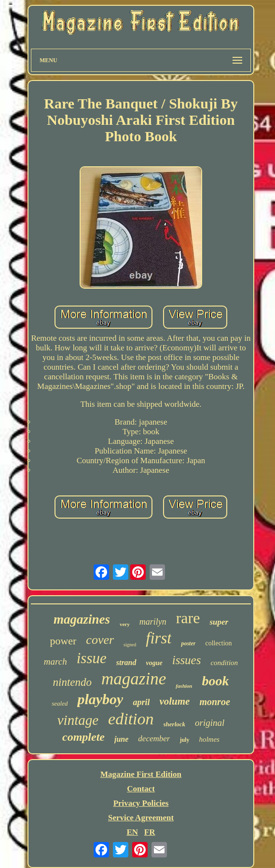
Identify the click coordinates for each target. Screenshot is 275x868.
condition (224, 663)
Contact (141, 789)
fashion (184, 686)
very (125, 624)
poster (188, 643)
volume (174, 701)
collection (218, 643)
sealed (60, 703)
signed (130, 645)
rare (188, 618)
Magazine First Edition (141, 774)
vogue (154, 663)
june (121, 739)
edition (131, 719)
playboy (100, 699)
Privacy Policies (141, 803)
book (215, 681)
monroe (214, 702)
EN (132, 832)
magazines (82, 619)
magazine (134, 679)
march (55, 661)
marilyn (153, 622)
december (154, 739)
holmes (209, 739)
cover (100, 640)
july (184, 740)
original (210, 723)
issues (187, 660)
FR (150, 832)
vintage (78, 720)
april (141, 702)
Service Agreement (141, 818)
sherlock (175, 724)
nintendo (73, 682)
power (63, 641)
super (219, 622)
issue (92, 658)
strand (126, 662)
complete (83, 737)
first (158, 638)
